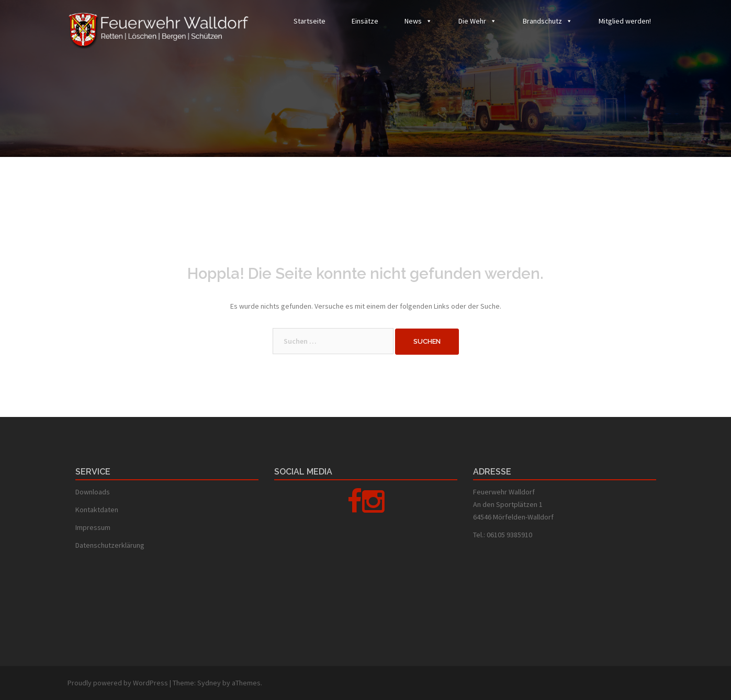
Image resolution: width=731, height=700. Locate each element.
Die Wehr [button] (472, 21)
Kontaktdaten (97, 510)
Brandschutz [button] (542, 21)
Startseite (310, 21)
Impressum (93, 527)
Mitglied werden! (625, 21)
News (413, 21)
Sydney (209, 683)
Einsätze (365, 21)
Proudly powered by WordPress (118, 683)
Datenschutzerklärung (110, 545)
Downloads (93, 492)
